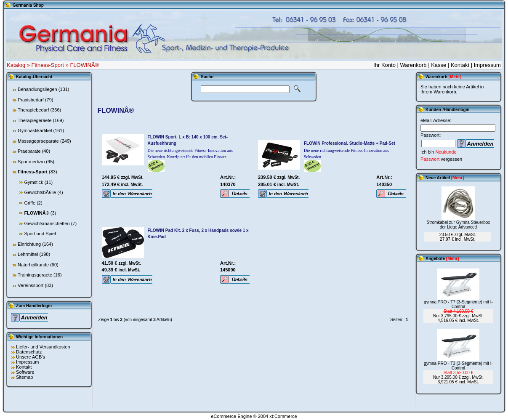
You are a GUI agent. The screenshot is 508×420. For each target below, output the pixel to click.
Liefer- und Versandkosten (43, 347)
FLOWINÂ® (84, 65)
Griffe (30, 203)
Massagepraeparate (38, 141)
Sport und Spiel (40, 234)
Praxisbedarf (31, 100)
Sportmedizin (31, 162)
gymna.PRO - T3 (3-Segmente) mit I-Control (458, 366)
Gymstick (33, 182)
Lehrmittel (28, 254)
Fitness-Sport (48, 65)
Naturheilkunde (33, 265)
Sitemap (24, 377)
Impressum (487, 65)
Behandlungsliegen (37, 89)
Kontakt (460, 65)
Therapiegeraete (35, 120)
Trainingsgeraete (35, 275)
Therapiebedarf (33, 110)
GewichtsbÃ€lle (40, 192)
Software (25, 372)
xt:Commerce (283, 416)
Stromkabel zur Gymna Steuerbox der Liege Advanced (459, 225)
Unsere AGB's (31, 357)
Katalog (16, 65)
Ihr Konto (384, 65)
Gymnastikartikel (35, 130)
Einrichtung (29, 244)
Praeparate (29, 151)
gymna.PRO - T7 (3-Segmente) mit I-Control (458, 304)
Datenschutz (29, 352)
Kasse (439, 65)
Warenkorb (413, 65)
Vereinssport (31, 285)
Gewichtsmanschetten (47, 223)
